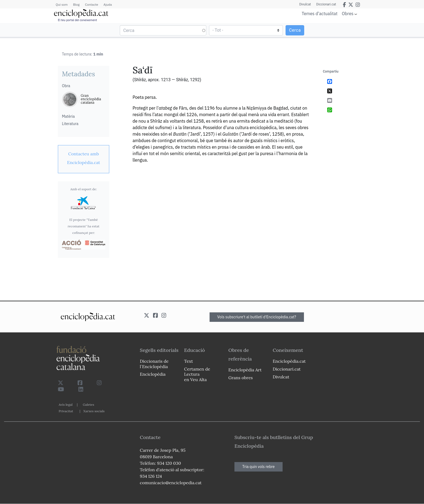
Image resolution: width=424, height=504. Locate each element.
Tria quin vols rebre (259, 467)
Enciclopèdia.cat (289, 361)
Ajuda (108, 4)
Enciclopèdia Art (245, 370)
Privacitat (66, 411)
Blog (76, 4)
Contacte (91, 4)
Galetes (88, 405)
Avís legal (66, 405)
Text (189, 361)
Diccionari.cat (326, 4)
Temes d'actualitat (320, 14)
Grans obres (241, 378)
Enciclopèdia (153, 374)
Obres (348, 13)
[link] (84, 158)
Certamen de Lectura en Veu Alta (197, 374)
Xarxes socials (94, 411)
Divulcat (305, 4)
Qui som (62, 4)
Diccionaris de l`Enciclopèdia (154, 364)
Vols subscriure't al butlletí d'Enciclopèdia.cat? (257, 317)
